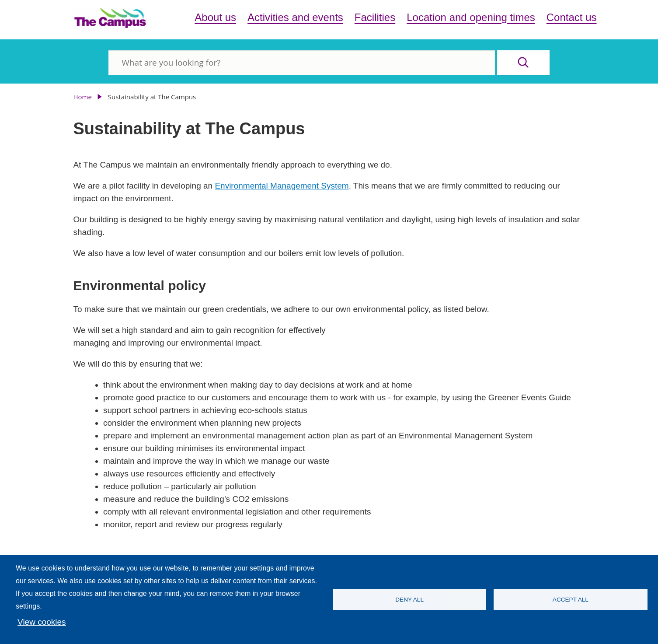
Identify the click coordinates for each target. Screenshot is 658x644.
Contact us (572, 17)
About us (215, 17)
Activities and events (295, 17)
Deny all (409, 600)
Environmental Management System (282, 186)
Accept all (571, 600)
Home (83, 97)
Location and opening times (471, 17)
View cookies (42, 622)
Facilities (375, 17)
